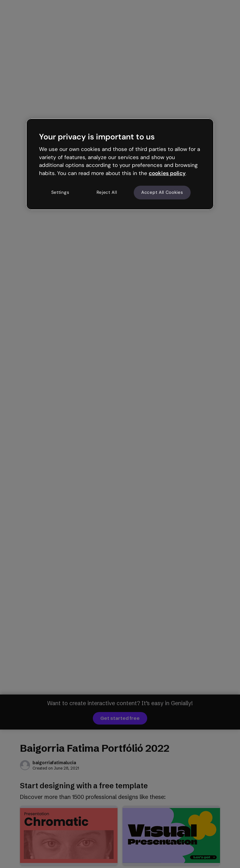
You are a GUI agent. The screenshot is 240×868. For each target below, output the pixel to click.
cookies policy (167, 173)
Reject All (107, 192)
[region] (120, 164)
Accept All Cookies (162, 192)
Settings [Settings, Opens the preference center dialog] (60, 192)
